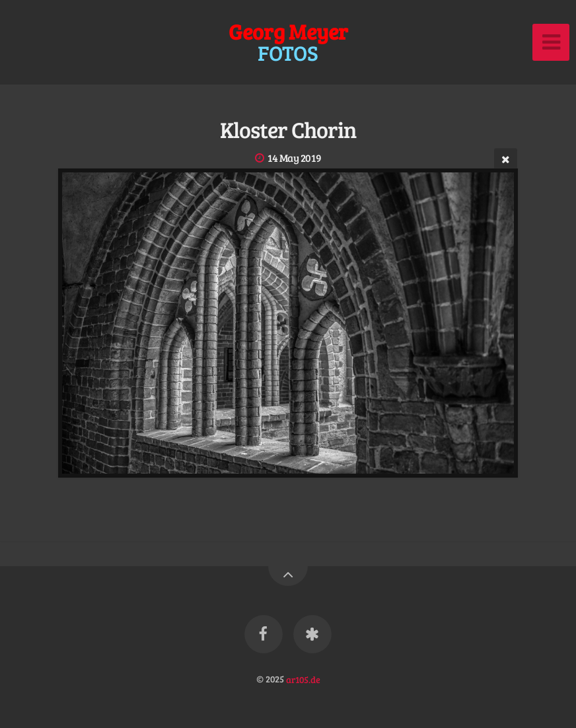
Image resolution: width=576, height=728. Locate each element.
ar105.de (303, 678)
